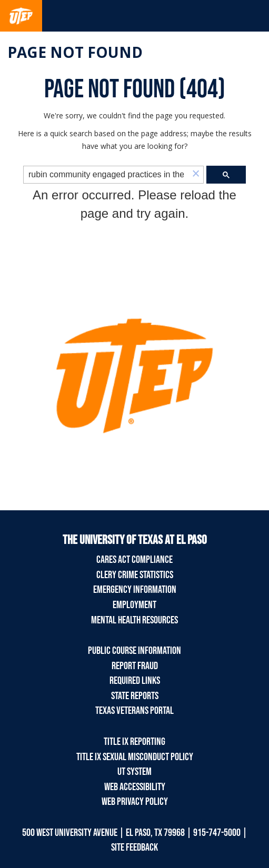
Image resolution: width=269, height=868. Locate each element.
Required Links (135, 681)
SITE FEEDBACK (134, 847)
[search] (106, 175)
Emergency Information (135, 590)
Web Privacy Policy (135, 802)
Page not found (75, 52)
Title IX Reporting (134, 742)
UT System (134, 772)
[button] (196, 174)
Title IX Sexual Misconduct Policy (135, 757)
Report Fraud (135, 666)
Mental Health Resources (134, 620)
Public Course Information (134, 651)
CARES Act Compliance (134, 560)
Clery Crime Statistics (135, 575)
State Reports (135, 696)
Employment (134, 605)
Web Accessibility (135, 787)
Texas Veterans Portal (134, 711)
